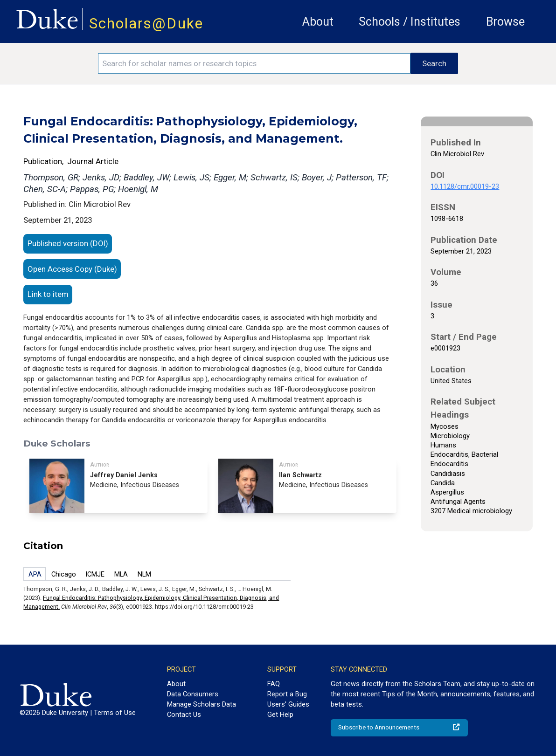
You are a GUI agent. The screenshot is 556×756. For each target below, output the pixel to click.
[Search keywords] (254, 63)
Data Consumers (193, 694)
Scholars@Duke (146, 24)
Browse (505, 22)
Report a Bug (287, 694)
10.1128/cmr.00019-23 (465, 186)
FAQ (274, 684)
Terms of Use (115, 713)
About (318, 22)
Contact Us (184, 715)
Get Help (280, 715)
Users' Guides (288, 704)
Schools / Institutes (410, 22)
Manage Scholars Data (202, 704)
